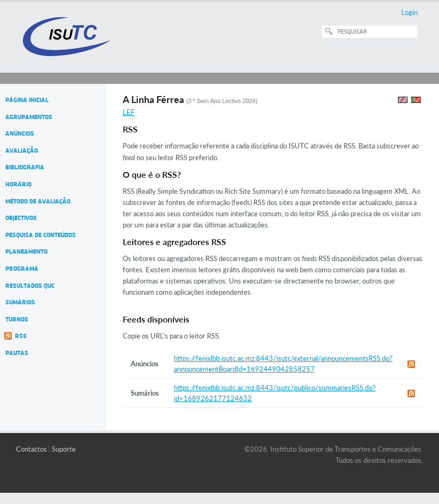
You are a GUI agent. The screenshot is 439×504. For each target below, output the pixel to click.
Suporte (64, 449)
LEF (129, 112)
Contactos (31, 449)
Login (409, 12)
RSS (21, 336)
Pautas (17, 353)
